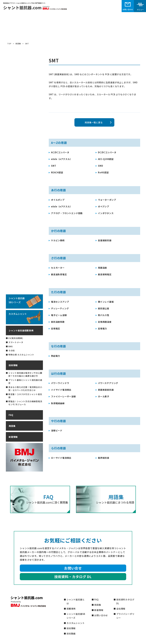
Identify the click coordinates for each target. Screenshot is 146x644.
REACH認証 (57, 172)
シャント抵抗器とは (76, 601)
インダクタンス (106, 213)
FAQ (11, 415)
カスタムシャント (76, 623)
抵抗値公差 (104, 308)
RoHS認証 (103, 172)
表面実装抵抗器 (106, 390)
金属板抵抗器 (105, 240)
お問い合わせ (101, 615)
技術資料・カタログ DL (73, 577)
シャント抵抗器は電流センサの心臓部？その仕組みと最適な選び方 (25, 374)
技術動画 (71, 634)
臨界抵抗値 (104, 458)
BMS (11, 346)
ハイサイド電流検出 (61, 390)
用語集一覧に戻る (94, 122)
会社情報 (121, 609)
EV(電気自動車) (16, 338)
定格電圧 (56, 328)
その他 (12, 350)
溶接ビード (57, 430)
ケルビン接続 (58, 240)
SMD (100, 166)
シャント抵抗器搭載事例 (21, 330)
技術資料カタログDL (125, 601)
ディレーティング (60, 308)
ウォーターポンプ (107, 200)
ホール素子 (104, 396)
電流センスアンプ (60, 302)
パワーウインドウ (60, 383)
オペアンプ (104, 206)
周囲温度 (102, 268)
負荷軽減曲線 (58, 403)
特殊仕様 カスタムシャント (21, 355)
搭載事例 (71, 609)
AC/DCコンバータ (60, 152)
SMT (54, 166)
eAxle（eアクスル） (62, 159)
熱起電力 (56, 356)
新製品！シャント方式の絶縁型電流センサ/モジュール (25, 403)
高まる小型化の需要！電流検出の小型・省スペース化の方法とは (25, 389)
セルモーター (58, 268)
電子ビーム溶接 (59, 315)
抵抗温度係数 (58, 322)
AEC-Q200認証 (106, 159)
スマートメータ (16, 342)
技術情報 (13, 365)
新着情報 (13, 437)
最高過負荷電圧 (59, 274)
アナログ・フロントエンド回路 (67, 213)
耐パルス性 (104, 315)
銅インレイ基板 (106, 302)
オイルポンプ (58, 200)
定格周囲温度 (105, 322)
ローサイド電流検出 (61, 458)
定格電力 (102, 328)
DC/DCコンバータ (107, 152)
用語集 (12, 426)
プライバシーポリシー (125, 616)
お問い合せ (73, 568)
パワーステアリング (108, 383)
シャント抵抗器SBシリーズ (76, 616)
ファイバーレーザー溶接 (63, 396)
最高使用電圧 (105, 274)
